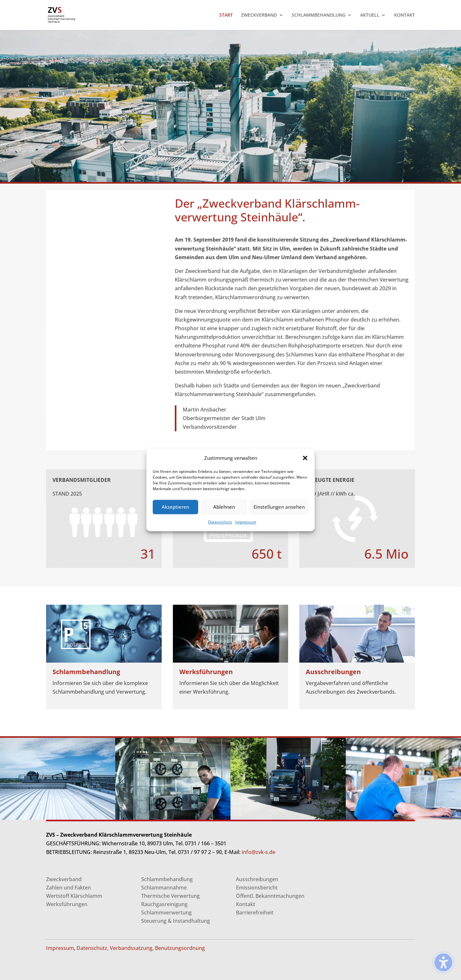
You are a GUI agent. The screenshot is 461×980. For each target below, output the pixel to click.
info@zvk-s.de (258, 852)
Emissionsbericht (257, 888)
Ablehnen (224, 507)
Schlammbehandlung (167, 879)
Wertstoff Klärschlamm (74, 896)
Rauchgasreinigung (164, 904)
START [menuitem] (226, 15)
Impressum (246, 522)
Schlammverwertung (166, 912)
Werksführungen (67, 904)
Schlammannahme (164, 888)
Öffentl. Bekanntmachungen (270, 896)
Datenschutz (220, 522)
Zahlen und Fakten (69, 888)
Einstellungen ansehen (279, 507)
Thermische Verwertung (170, 896)
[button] (305, 458)
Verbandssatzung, (132, 948)
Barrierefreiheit (255, 912)
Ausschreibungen (257, 879)
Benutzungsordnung (180, 948)
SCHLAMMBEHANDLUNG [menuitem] (319, 15)
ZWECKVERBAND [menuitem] (259, 15)
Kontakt (246, 904)
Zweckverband (64, 879)
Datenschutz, (93, 948)
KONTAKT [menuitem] (404, 15)
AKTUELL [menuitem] (370, 15)
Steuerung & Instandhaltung (176, 921)
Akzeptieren (175, 507)
